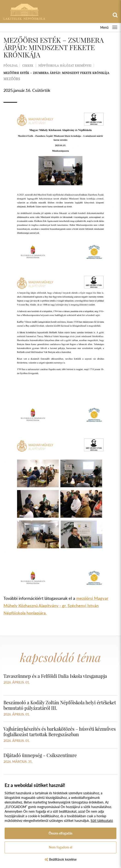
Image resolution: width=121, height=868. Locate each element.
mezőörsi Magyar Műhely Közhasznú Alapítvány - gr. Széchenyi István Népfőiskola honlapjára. (56, 606)
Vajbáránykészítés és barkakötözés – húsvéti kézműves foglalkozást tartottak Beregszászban (60, 731)
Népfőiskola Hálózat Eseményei (65, 65)
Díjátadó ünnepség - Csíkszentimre (40, 755)
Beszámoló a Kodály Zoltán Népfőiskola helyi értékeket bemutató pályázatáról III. (60, 705)
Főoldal (11, 65)
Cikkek (28, 65)
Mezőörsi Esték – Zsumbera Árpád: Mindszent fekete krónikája (56, 73)
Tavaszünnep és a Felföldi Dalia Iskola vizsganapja (55, 676)
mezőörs (12, 79)
